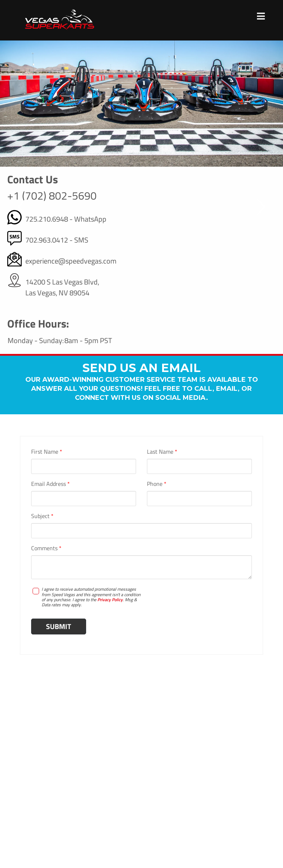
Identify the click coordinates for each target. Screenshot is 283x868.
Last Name (162, 452)
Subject (42, 516)
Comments (46, 548)
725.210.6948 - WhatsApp (66, 219)
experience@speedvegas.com (71, 261)
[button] (22, 207)
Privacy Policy (110, 600)
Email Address (50, 484)
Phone (157, 484)
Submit (59, 626)
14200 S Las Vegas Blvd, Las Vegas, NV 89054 (62, 287)
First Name (47, 452)
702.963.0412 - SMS (57, 240)
